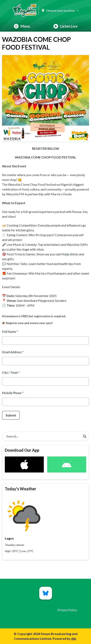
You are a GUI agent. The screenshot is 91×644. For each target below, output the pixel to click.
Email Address (13, 352)
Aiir (74, 638)
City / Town (11, 372)
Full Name (10, 332)
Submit (11, 415)
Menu (22, 26)
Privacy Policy (67, 610)
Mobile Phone (13, 393)
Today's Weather (20, 489)
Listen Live (65, 26)
